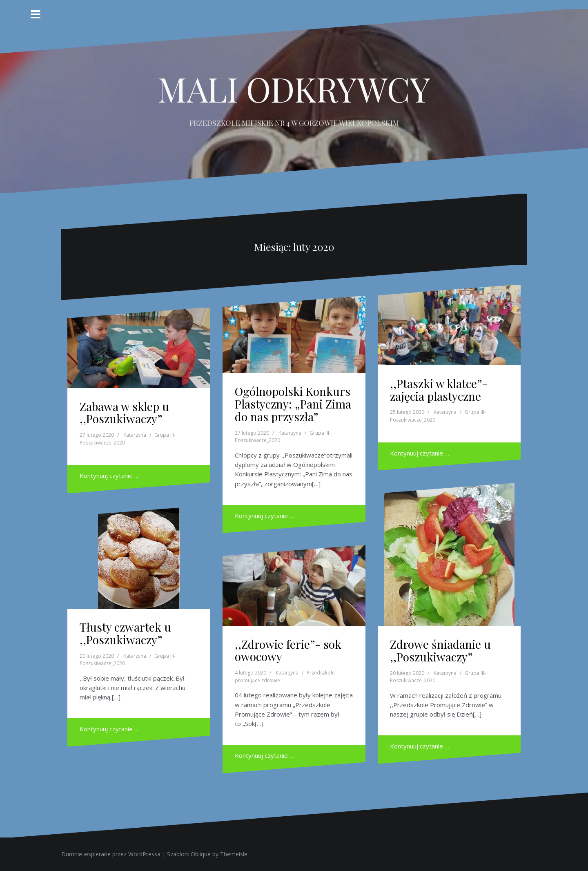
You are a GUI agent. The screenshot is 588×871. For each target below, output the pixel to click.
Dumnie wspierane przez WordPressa (111, 854)
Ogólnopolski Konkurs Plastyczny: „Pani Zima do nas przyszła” (293, 404)
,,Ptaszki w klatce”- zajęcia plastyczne (439, 390)
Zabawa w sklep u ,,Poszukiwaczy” (124, 413)
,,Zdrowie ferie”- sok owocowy (288, 650)
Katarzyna (135, 435)
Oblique (201, 854)
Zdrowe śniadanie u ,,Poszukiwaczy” (440, 650)
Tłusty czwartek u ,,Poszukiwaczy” (125, 633)
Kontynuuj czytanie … (109, 476)
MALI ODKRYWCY (294, 89)
